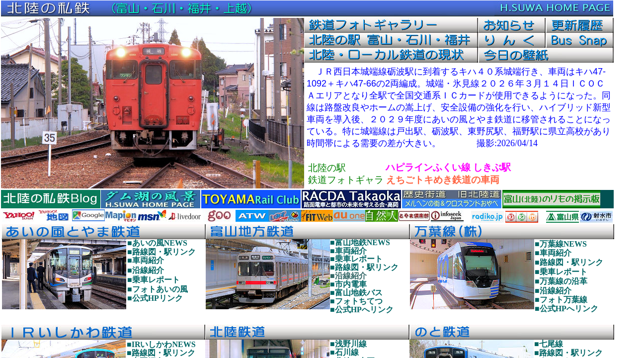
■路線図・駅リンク (364, 267)
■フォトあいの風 (158, 289)
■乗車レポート (356, 259)
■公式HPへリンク (362, 310)
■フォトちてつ (356, 301)
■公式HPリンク (155, 298)
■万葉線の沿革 (561, 281)
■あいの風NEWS (157, 243)
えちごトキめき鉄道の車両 (443, 180)
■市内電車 (348, 284)
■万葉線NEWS (561, 244)
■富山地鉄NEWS (360, 242)
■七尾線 (549, 344)
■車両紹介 (348, 251)
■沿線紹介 (348, 276)
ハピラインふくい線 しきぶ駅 (448, 167)
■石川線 (344, 352)
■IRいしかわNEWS (161, 344)
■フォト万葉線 (561, 300)
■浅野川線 (348, 344)
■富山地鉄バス (356, 293)
